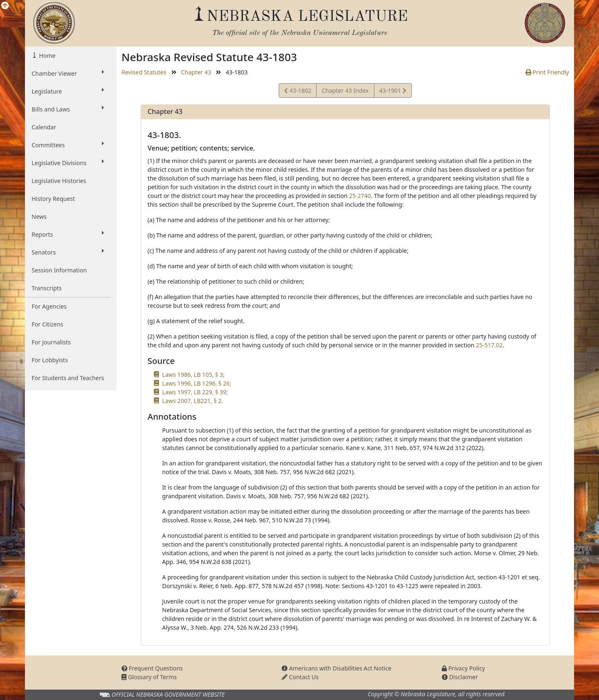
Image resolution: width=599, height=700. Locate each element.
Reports (68, 234)
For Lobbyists (50, 360)
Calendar (44, 127)
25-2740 (360, 196)
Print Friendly (547, 72)
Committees (68, 145)
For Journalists (51, 342)
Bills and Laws (68, 109)
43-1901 (393, 92)
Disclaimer (460, 677)
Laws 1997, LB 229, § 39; (195, 392)
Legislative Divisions (68, 163)
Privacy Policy (463, 668)
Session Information (59, 270)
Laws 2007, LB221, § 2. (193, 401)
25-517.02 (489, 345)
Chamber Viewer (68, 73)
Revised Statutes (144, 72)
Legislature (68, 91)
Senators (68, 252)
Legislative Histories (59, 181)
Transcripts (47, 288)
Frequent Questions (152, 668)
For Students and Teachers (68, 378)
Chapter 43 (196, 72)
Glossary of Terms (149, 677)
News (39, 216)
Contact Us (300, 677)
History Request (53, 199)
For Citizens (47, 324)
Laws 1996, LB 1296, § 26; (197, 383)
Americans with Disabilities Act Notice (337, 668)
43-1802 (298, 92)
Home (46, 56)
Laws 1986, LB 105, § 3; (193, 375)
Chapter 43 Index (345, 90)
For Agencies (49, 306)
